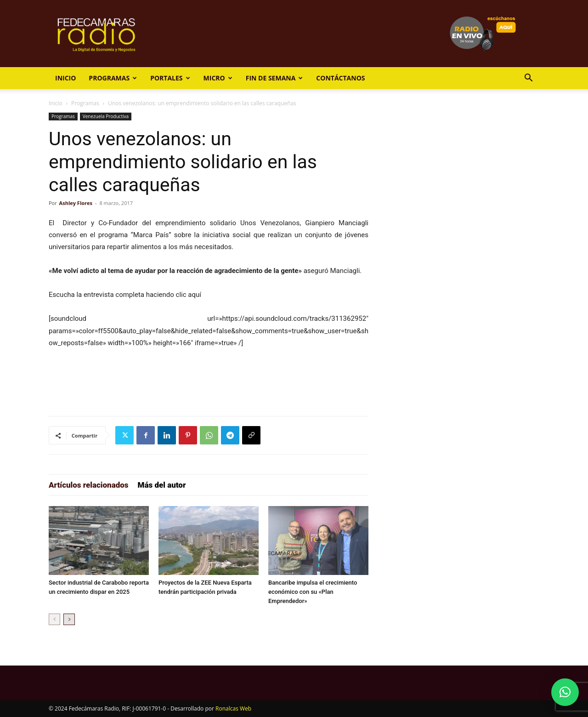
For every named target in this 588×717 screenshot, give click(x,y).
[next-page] (69, 619)
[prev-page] (54, 619)
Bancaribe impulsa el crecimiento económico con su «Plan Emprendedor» (313, 592)
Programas (113, 78)
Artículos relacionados (89, 485)
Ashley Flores (76, 203)
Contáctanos (340, 78)
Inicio (65, 78)
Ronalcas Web (233, 708)
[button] (528, 79)
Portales (170, 78)
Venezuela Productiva (106, 116)
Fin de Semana (274, 78)
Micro (218, 78)
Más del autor (162, 485)
